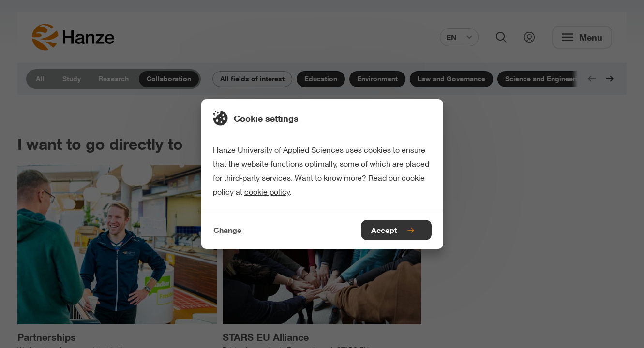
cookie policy (267, 192)
